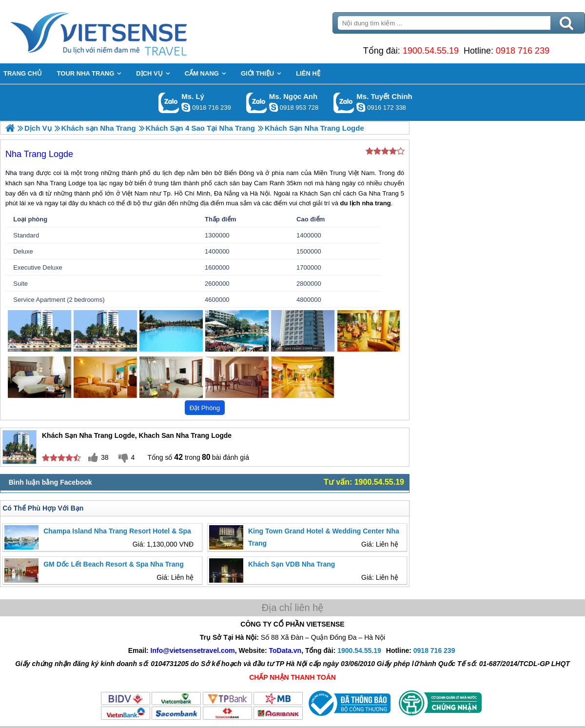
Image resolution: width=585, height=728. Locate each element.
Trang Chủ (123, 32)
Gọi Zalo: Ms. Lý (169, 103)
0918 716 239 (523, 51)
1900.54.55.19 (431, 51)
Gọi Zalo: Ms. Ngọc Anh (257, 103)
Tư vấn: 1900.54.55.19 (364, 482)
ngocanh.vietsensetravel (273, 107)
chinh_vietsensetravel (361, 107)
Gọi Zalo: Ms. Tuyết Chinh (344, 103)
